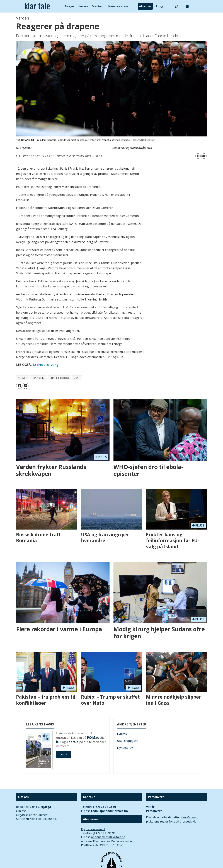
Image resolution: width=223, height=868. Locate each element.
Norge (69, 6)
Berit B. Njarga (40, 807)
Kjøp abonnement (93, 829)
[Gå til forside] (37, 6)
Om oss (21, 811)
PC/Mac (93, 738)
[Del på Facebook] (198, 156)
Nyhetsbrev (125, 748)
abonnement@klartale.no (108, 837)
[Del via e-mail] (204, 156)
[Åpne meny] (187, 6)
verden (23, 378)
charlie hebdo (59, 378)
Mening (97, 6)
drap (77, 378)
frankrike (39, 378)
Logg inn (162, 6)
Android (72, 742)
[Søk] (176, 6)
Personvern (154, 811)
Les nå (64, 754)
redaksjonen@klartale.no (109, 811)
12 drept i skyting (45, 365)
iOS (59, 742)
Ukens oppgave (117, 6)
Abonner (145, 6)
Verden (83, 6)
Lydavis (122, 734)
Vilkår (150, 807)
